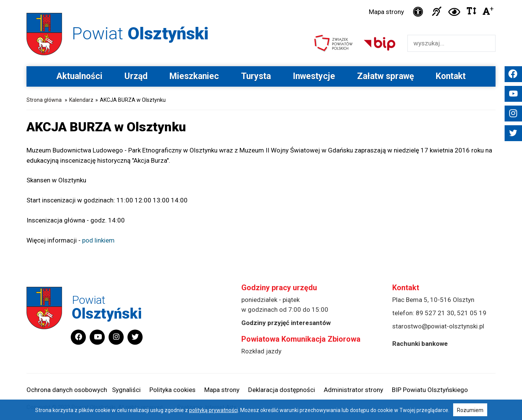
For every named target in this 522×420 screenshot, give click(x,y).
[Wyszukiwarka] (444, 43)
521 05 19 (472, 313)
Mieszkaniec (194, 76)
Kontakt (451, 76)
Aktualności (79, 76)
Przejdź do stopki (261, 0)
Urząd (136, 76)
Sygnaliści (126, 390)
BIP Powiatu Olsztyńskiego (430, 390)
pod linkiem (98, 240)
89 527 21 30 (435, 313)
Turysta (256, 76)
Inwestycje (314, 76)
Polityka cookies (172, 390)
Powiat (140, 33)
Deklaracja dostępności (282, 390)
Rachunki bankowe (420, 344)
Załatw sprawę (385, 76)
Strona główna (44, 100)
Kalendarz (81, 100)
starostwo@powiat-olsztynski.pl (438, 326)
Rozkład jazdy (261, 351)
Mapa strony (386, 12)
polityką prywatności (214, 410)
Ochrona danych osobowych (67, 390)
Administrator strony (353, 390)
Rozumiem (470, 410)
